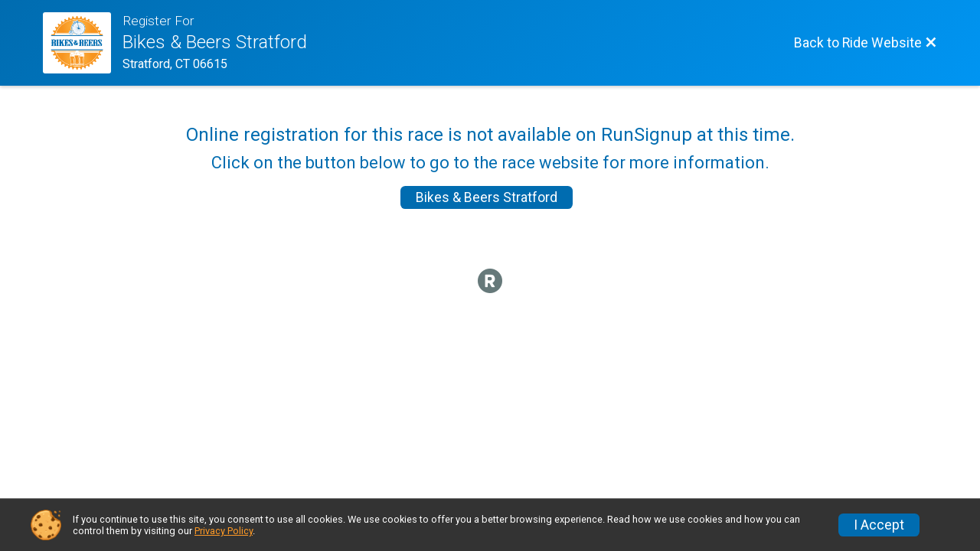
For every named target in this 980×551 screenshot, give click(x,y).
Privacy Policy (224, 531)
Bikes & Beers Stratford (487, 197)
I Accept (879, 525)
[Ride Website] (83, 43)
